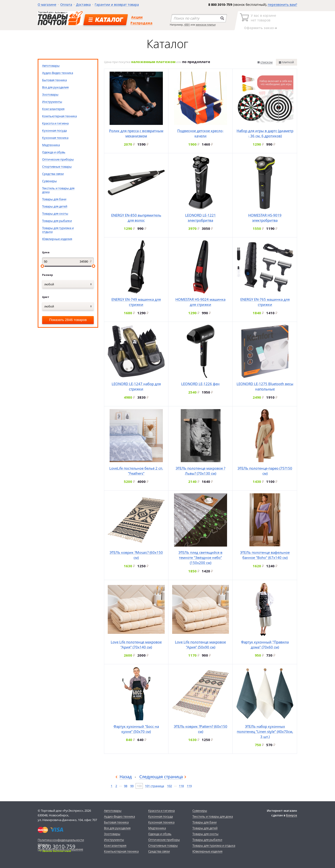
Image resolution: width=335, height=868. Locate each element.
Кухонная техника (55, 138)
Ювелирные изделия (57, 239)
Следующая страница (161, 777)
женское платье (206, 25)
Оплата (66, 5)
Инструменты (52, 102)
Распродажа (141, 23)
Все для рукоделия (55, 87)
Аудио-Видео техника (58, 73)
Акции (137, 17)
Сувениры (49, 181)
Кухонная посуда (54, 130)
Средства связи (53, 174)
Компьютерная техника (59, 116)
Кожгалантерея (53, 109)
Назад (126, 777)
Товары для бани (54, 199)
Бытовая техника (54, 80)
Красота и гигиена (55, 123)
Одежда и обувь (54, 152)
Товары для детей (55, 206)
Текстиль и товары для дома (58, 190)
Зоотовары (50, 94)
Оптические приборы (58, 159)
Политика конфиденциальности (61, 840)
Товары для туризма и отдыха (58, 230)
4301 (187, 25)
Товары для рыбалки (57, 221)
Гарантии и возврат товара (117, 5)
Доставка (83, 5)
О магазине (47, 5)
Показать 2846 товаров (68, 320)
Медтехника (51, 145)
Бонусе (292, 815)
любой (49, 284)
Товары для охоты (55, 214)
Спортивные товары (57, 167)
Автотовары (51, 66)
